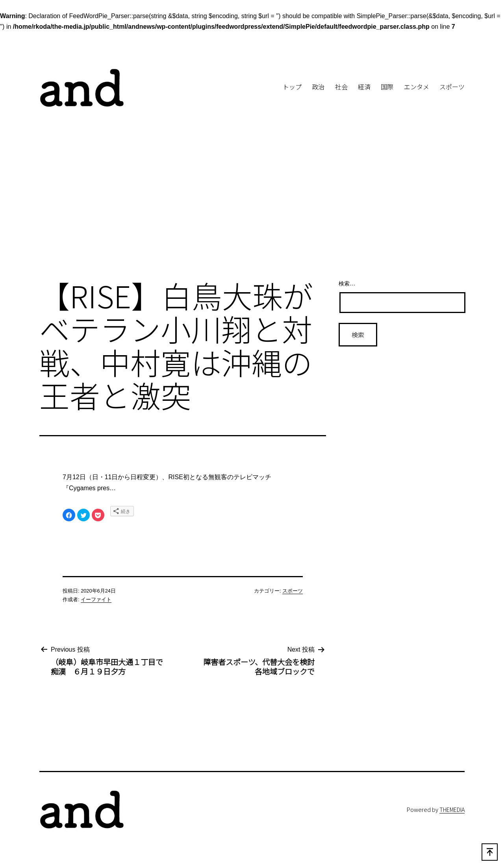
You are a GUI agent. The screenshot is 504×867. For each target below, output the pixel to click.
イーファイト (96, 599)
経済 (364, 87)
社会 (341, 87)
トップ (292, 87)
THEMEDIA (452, 809)
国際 (387, 87)
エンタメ (417, 87)
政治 (318, 87)
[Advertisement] (252, 208)
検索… (347, 283)
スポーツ (452, 87)
